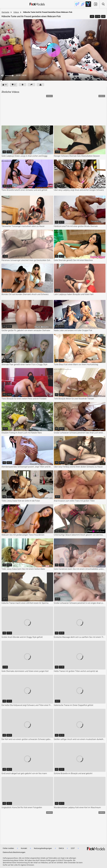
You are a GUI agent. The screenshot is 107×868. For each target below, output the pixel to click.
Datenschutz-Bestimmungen (14, 852)
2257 (73, 848)
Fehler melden (8, 848)
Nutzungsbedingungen (43, 848)
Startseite (5, 12)
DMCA (61, 848)
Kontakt (24, 848)
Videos (16, 12)
